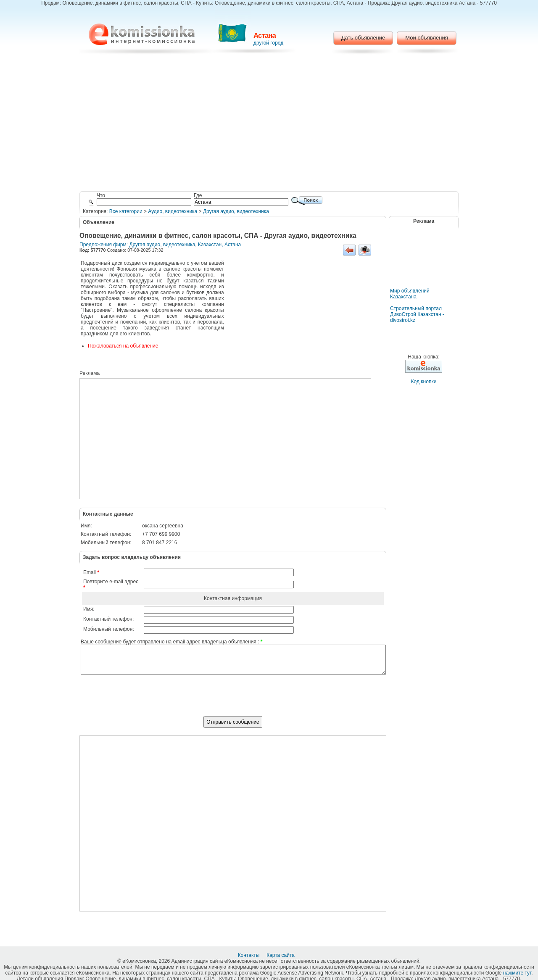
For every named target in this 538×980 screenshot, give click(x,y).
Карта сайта (281, 955)
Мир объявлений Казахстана (410, 294)
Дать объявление (363, 38)
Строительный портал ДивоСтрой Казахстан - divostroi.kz (417, 314)
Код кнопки (424, 382)
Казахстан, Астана (219, 245)
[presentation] (233, 700)
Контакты (249, 955)
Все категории (126, 211)
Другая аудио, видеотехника (236, 211)
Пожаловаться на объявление (123, 346)
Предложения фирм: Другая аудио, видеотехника (137, 245)
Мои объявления (426, 38)
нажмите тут (517, 973)
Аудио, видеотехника (173, 211)
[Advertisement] (269, 124)
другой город (268, 43)
